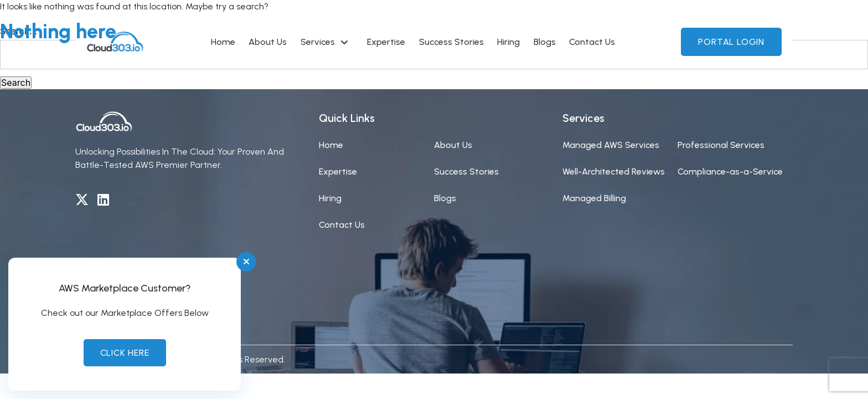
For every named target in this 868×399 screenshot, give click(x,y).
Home (331, 145)
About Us (453, 145)
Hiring (330, 198)
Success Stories (466, 172)
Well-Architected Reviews (614, 172)
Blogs (445, 198)
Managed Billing (594, 198)
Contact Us (342, 225)
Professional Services (721, 145)
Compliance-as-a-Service (730, 172)
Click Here (125, 353)
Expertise (338, 172)
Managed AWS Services (611, 145)
